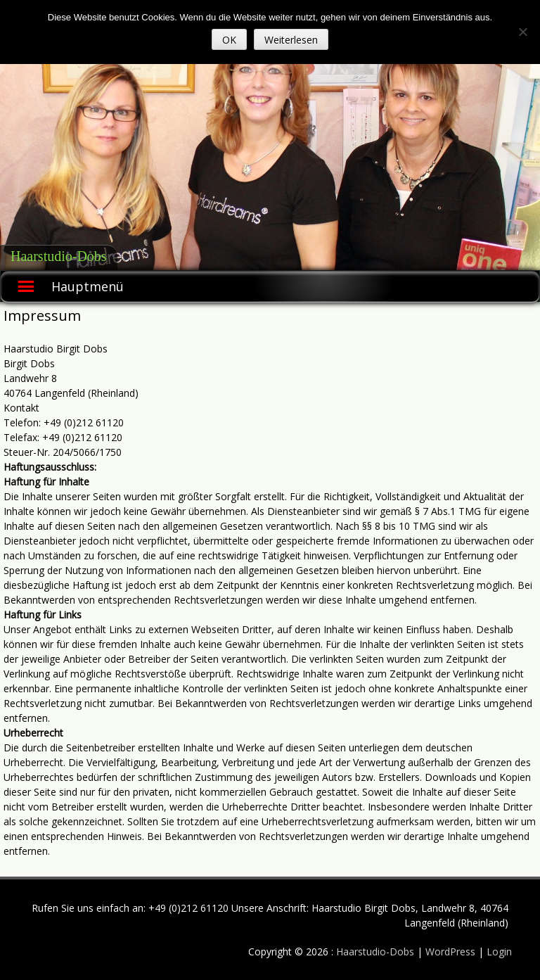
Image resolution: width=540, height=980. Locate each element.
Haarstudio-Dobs (59, 256)
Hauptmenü (88, 286)
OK (229, 40)
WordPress (452, 952)
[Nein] (522, 32)
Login (499, 952)
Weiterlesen (291, 40)
